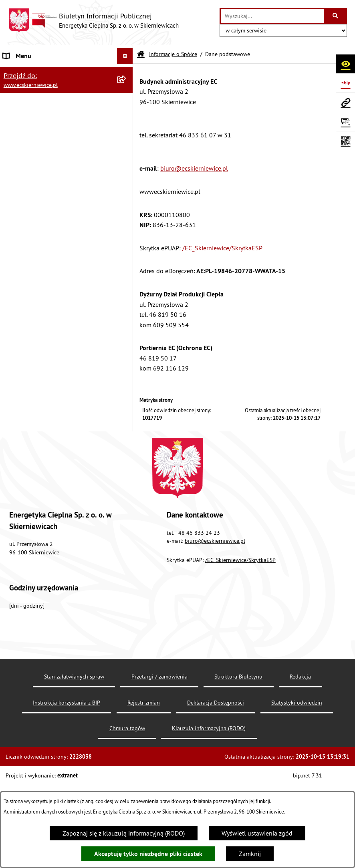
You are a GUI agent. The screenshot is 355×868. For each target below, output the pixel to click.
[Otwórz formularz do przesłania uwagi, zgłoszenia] (345, 121)
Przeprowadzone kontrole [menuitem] (38, 423)
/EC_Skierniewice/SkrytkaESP (222, 248)
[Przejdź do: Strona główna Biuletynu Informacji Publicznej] (141, 54)
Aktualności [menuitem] (19, 471)
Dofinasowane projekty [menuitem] (35, 327)
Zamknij (250, 854)
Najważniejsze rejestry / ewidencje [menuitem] (50, 407)
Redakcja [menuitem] (15, 487)
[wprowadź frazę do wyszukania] (272, 16)
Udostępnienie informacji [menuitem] (37, 375)
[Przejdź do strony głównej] (93, 20)
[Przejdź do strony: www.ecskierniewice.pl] (345, 102)
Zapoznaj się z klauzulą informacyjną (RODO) (124, 833)
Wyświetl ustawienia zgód (257, 833)
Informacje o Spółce (173, 54)
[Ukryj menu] (125, 56)
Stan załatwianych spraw (74, 773)
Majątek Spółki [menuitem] (24, 279)
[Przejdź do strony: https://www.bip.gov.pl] (345, 83)
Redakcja (300, 773)
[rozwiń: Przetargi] (127, 263)
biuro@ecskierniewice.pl (194, 168)
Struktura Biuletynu (238, 773)
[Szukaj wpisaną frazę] (336, 16)
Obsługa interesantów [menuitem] (33, 343)
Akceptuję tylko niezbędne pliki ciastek (148, 854)
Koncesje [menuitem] (15, 311)
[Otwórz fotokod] (345, 141)
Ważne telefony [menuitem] (24, 359)
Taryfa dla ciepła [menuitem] (25, 295)
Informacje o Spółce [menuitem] (31, 72)
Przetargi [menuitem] (15, 263)
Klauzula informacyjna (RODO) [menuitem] (44, 439)
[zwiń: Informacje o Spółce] (127, 72)
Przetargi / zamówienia (159, 773)
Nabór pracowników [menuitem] (31, 391)
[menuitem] (67, 93)
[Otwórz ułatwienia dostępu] (345, 64)
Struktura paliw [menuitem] (24, 455)
